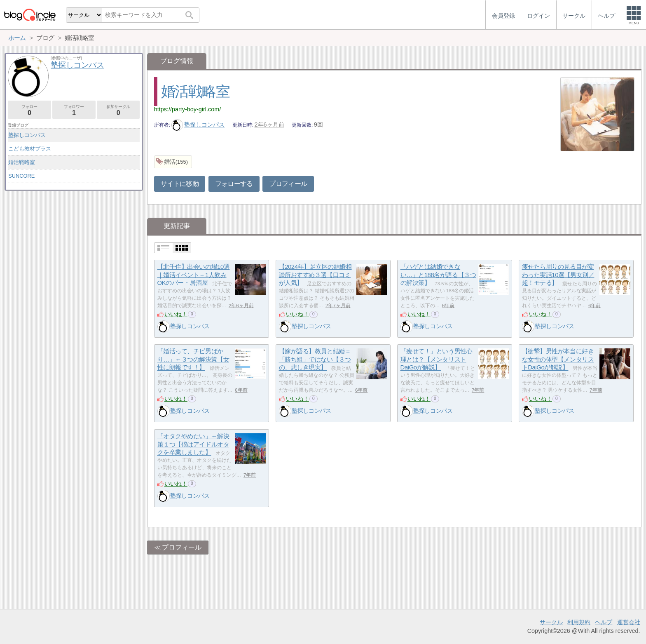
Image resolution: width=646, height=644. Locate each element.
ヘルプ (604, 622)
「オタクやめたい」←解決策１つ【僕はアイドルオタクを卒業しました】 (193, 444)
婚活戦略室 (195, 91)
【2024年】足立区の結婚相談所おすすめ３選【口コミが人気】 (315, 275)
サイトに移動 (180, 184)
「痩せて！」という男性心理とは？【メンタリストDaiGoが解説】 (437, 359)
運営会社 (629, 622)
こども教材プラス (30, 149)
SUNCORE (21, 176)
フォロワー (74, 110)
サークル (551, 622)
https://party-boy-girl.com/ (187, 109)
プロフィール (288, 184)
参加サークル (118, 110)
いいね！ (176, 314)
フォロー (29, 110)
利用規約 (579, 622)
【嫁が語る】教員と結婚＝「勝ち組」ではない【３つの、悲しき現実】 (315, 359)
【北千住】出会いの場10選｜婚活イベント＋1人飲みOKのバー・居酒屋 (194, 275)
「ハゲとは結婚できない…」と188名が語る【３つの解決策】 (438, 275)
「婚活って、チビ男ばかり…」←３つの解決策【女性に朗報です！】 (193, 359)
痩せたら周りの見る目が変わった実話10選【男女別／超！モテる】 (558, 275)
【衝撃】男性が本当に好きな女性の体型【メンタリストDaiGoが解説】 (558, 359)
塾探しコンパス (198, 125)
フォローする (234, 184)
